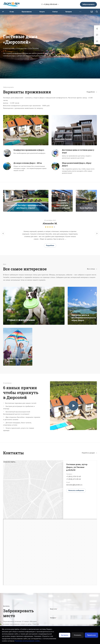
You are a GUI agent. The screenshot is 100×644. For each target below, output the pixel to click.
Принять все (91, 635)
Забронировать (88, 4)
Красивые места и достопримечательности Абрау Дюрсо (84, 318)
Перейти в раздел (89, 453)
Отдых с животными (21, 320)
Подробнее (92, 92)
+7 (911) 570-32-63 (50, 4)
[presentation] (3, 235)
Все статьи (92, 269)
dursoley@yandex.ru (74, 485)
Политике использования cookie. (27, 641)
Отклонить (78, 635)
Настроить (65, 635)
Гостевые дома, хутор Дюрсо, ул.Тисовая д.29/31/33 (77, 467)
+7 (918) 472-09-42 (74, 479)
